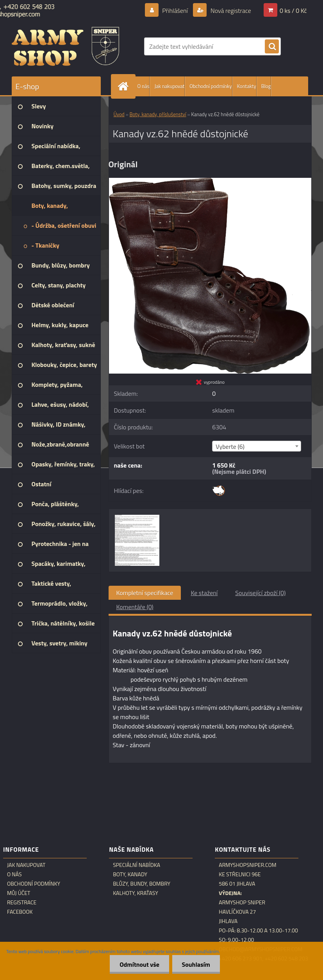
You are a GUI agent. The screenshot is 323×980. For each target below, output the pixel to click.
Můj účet (19, 893)
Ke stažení (204, 593)
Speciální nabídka (137, 865)
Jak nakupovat (169, 86)
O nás (144, 86)
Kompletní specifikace (145, 593)
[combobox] (257, 446)
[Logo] (65, 46)
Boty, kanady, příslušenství (158, 114)
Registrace (22, 902)
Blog (266, 86)
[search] (272, 47)
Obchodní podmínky (211, 86)
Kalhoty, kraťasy (136, 893)
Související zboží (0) (260, 593)
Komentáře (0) (135, 607)
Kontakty (247, 86)
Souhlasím (196, 964)
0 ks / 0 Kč (293, 11)
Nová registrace (230, 11)
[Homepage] (125, 86)
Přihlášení (175, 11)
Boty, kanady (130, 874)
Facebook (20, 912)
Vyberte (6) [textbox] (230, 447)
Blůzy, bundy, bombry (142, 884)
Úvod (119, 114)
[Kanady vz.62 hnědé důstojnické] (210, 181)
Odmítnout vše (139, 964)
